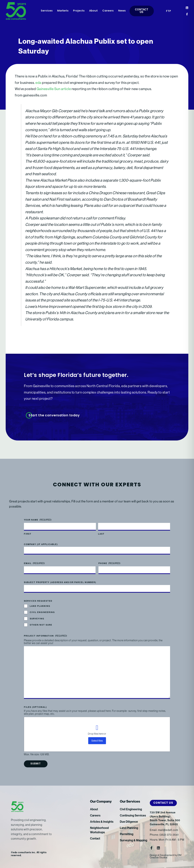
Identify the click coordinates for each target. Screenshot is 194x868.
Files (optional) (35, 707)
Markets (63, 11)
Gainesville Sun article (54, 89)
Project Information (45, 636)
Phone (109, 563)
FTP (169, 11)
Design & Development (162, 855)
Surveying (37, 619)
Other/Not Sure (41, 625)
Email (34, 563)
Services (47, 11)
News (122, 11)
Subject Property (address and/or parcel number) (60, 582)
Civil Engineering (42, 612)
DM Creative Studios (166, 856)
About (93, 11)
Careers (108, 11)
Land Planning (40, 606)
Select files (97, 741)
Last (101, 534)
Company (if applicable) (41, 544)
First (28, 534)
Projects (79, 11)
